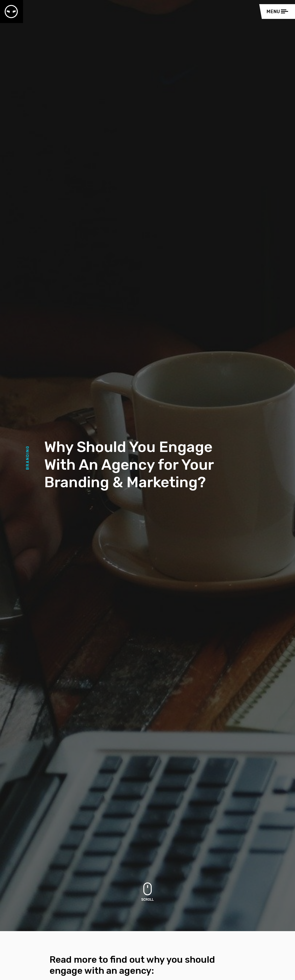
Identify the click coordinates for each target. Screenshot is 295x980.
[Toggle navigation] (278, 12)
